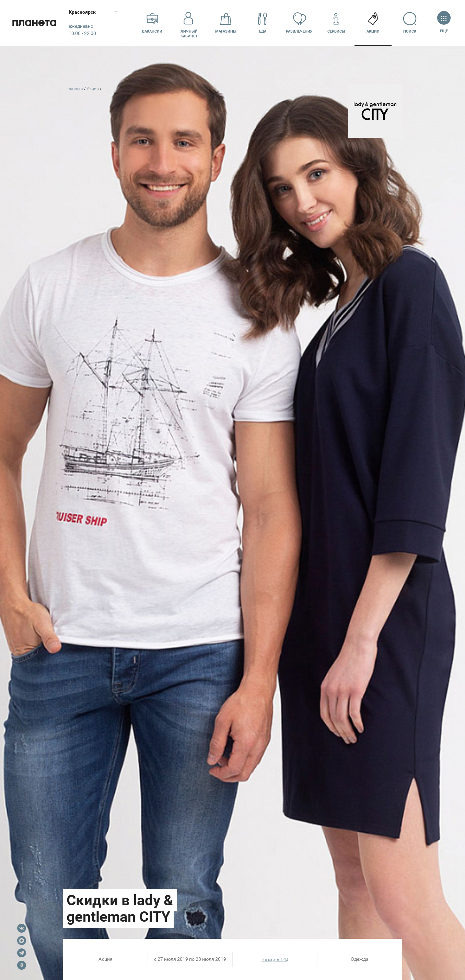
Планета (34, 23)
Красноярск (82, 12)
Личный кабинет (189, 23)
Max (22, 941)
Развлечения (299, 23)
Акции (373, 23)
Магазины (226, 23)
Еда (263, 23)
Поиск (410, 23)
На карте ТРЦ (275, 959)
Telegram (22, 953)
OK (22, 965)
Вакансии (152, 23)
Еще (444, 23)
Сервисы (336, 23)
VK (22, 928)
